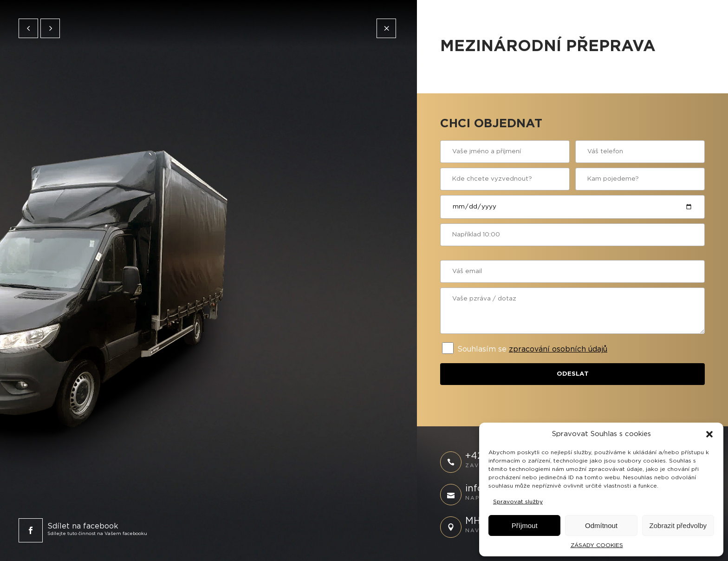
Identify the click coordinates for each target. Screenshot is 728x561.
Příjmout (525, 525)
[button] (709, 434)
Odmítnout (601, 525)
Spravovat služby (518, 502)
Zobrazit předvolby (678, 525)
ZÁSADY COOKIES (597, 545)
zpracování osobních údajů (558, 349)
